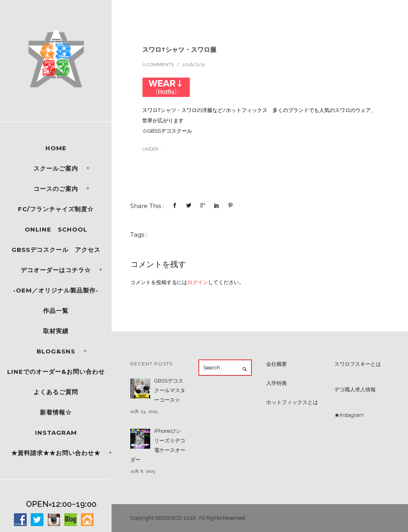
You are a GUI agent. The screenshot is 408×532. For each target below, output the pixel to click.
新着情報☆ (56, 412)
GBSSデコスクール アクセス (56, 250)
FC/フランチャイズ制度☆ (56, 209)
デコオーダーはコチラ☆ (56, 270)
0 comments (158, 65)
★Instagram (349, 415)
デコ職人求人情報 (355, 390)
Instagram (56, 433)
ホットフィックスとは (292, 402)
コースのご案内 (56, 189)
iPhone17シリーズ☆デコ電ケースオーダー (158, 445)
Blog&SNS (56, 351)
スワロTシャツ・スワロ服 (179, 49)
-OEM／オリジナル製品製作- (56, 290)
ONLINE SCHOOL (56, 229)
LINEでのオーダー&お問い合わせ (56, 372)
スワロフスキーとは (358, 364)
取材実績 (56, 331)
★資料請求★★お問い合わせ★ (56, 453)
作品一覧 (56, 311)
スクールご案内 (56, 168)
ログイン (198, 282)
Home (56, 148)
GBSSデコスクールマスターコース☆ (170, 390)
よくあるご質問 (56, 392)
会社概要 (277, 364)
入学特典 (277, 383)
